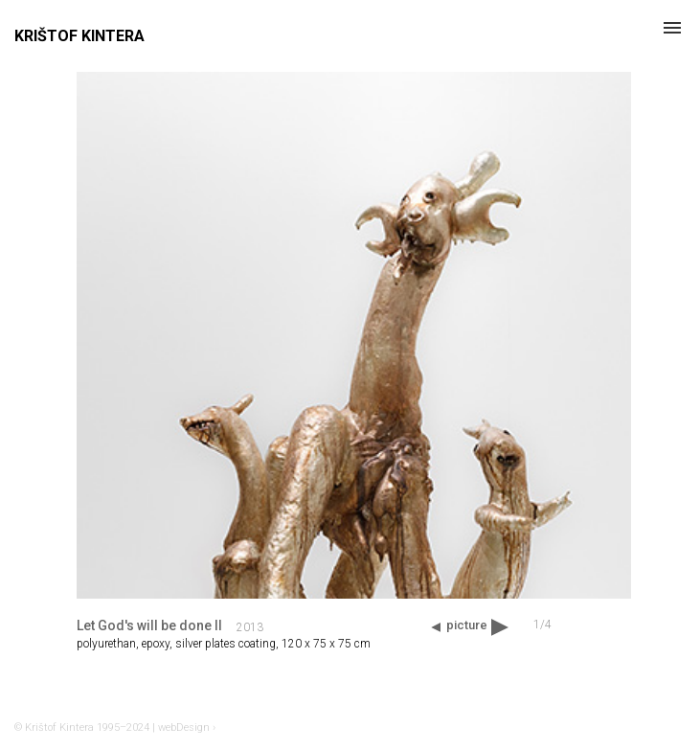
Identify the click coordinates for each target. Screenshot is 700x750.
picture (467, 625)
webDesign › (187, 727)
